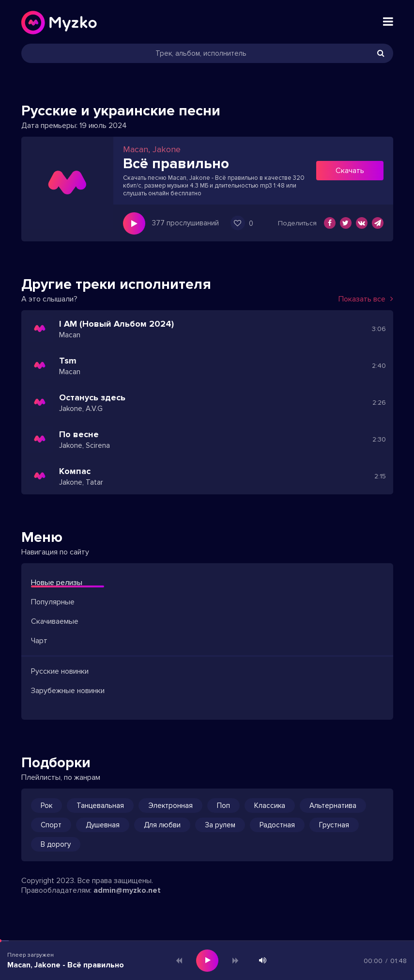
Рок (46, 806)
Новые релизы (57, 583)
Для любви (162, 825)
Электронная (170, 806)
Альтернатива (333, 806)
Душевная (103, 825)
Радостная (277, 825)
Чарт (39, 641)
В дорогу (56, 844)
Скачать (350, 171)
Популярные (53, 602)
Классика (270, 806)
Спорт (51, 825)
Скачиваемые (55, 621)
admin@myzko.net (127, 890)
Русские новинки (60, 671)
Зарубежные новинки (68, 691)
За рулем (220, 825)
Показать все (366, 299)
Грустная (334, 825)
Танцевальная (100, 806)
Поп (223, 806)
